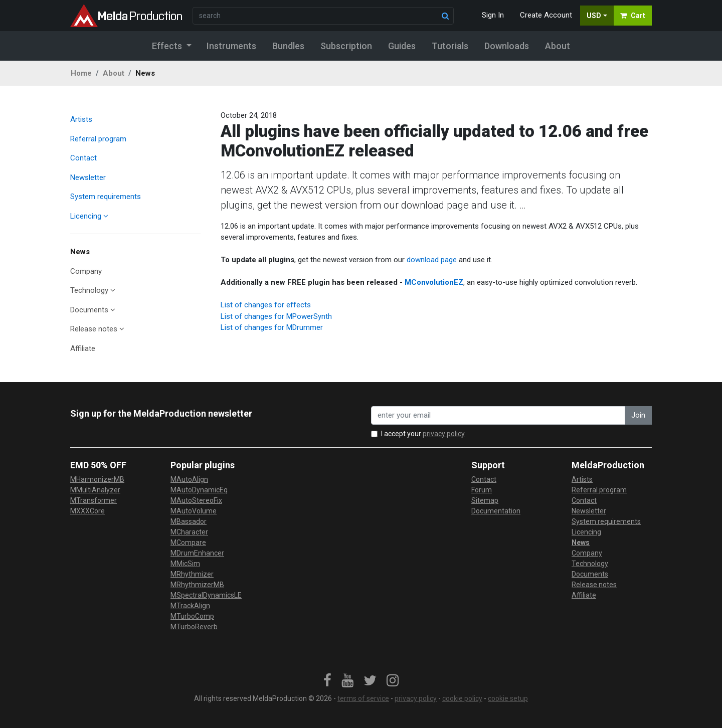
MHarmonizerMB (97, 479)
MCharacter (189, 532)
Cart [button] (633, 16)
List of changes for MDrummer (272, 327)
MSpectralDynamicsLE (206, 595)
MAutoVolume (194, 511)
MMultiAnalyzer (95, 490)
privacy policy (444, 434)
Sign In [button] (493, 15)
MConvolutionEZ (434, 282)
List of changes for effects (266, 305)
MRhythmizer (192, 574)
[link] (327, 681)
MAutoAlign (189, 479)
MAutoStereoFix (196, 500)
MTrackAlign (190, 606)
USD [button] (594, 16)
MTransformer (94, 500)
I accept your (423, 434)
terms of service (363, 698)
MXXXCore (87, 511)
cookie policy (462, 698)
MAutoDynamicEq (199, 490)
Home (81, 73)
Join (638, 415)
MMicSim (185, 564)
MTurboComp (192, 616)
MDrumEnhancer (197, 553)
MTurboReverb (194, 627)
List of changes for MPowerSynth (276, 316)
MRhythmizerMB (197, 585)
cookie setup (508, 698)
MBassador (189, 521)
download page (432, 260)
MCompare (188, 542)
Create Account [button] (546, 15)
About (114, 73)
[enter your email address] (498, 415)
